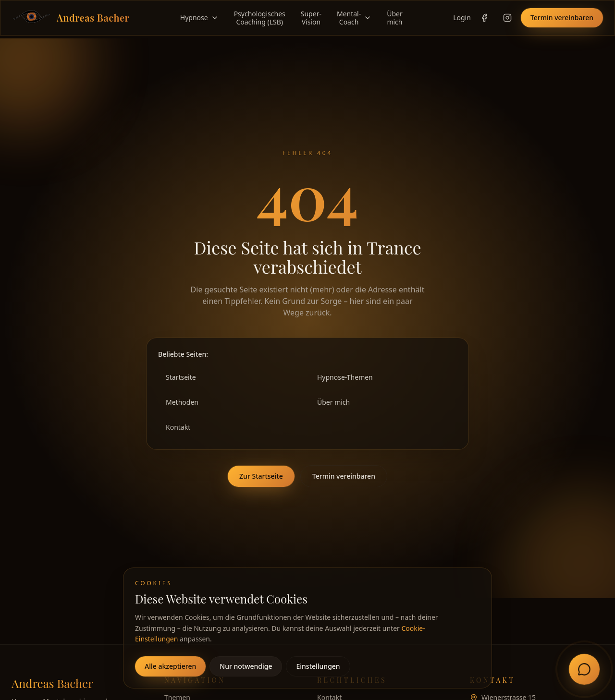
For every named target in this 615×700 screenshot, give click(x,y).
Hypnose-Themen (345, 377)
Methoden (182, 402)
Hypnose (199, 18)
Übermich (395, 18)
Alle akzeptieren (170, 666)
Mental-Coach (354, 18)
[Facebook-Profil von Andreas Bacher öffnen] (484, 18)
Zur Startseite (261, 476)
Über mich (333, 402)
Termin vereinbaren (562, 18)
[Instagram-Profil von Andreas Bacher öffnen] (507, 18)
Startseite (181, 377)
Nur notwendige (246, 666)
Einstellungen (318, 666)
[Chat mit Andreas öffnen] (584, 669)
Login (462, 18)
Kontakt (178, 427)
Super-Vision (311, 18)
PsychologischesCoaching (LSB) (260, 18)
